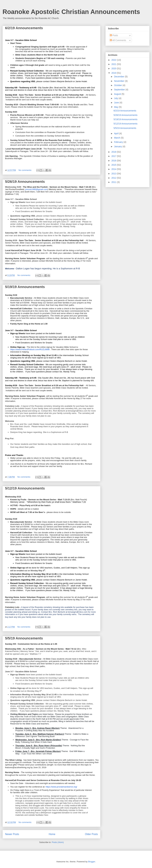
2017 (114, 156)
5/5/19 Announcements (24, 638)
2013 (114, 174)
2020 (114, 68)
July (116, 98)
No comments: (25, 170)
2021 (114, 64)
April (117, 133)
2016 (114, 161)
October (118, 85)
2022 (114, 60)
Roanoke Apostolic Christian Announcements (71, 12)
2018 (114, 152)
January (118, 146)
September (120, 90)
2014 (114, 169)
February (119, 142)
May (116, 107)
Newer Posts (12, 834)
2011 (114, 182)
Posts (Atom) (58, 842)
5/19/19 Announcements (25, 287)
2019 (114, 73)
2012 (114, 178)
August (118, 94)
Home (52, 834)
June (117, 103)
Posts (114, 35)
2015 (114, 165)
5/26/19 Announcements (25, 182)
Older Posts (91, 834)
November (119, 81)
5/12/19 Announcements (25, 488)
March (117, 138)
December (119, 77)
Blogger (92, 862)
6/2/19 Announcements (24, 28)
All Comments (118, 40)
